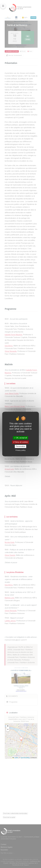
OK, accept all (20, 438)
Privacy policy (21, 450)
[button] (8, 726)
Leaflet (15, 758)
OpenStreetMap (25, 758)
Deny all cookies (21, 442)
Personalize (21, 446)
